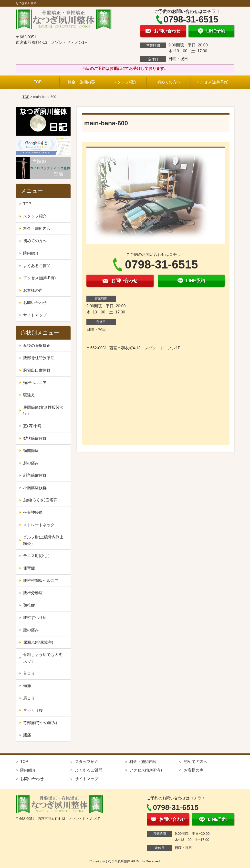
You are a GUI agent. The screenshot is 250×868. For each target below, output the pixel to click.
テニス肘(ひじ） (37, 556)
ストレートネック (39, 525)
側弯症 (29, 568)
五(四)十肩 (32, 426)
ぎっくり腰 (33, 710)
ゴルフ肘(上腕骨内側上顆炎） (43, 540)
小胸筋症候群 (35, 488)
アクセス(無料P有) (212, 82)
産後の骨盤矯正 (37, 346)
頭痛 (27, 686)
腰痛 (27, 735)
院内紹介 (31, 253)
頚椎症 (29, 605)
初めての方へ (169, 82)
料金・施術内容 (81, 82)
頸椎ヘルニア (35, 383)
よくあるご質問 (37, 266)
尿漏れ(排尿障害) (38, 642)
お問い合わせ (35, 303)
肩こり (29, 698)
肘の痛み (31, 463)
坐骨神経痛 (33, 512)
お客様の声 (33, 290)
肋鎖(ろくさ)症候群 (40, 500)
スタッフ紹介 (125, 82)
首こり (29, 673)
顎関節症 (31, 451)
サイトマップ (35, 315)
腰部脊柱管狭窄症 (39, 358)
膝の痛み (31, 630)
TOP (38, 82)
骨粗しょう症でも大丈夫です (43, 658)
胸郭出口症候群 (37, 370)
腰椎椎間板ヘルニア (41, 581)
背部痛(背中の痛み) (40, 723)
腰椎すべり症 (35, 617)
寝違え (29, 395)
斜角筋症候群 (35, 475)
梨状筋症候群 (35, 438)
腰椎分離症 (33, 593)
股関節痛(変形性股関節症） (43, 411)
